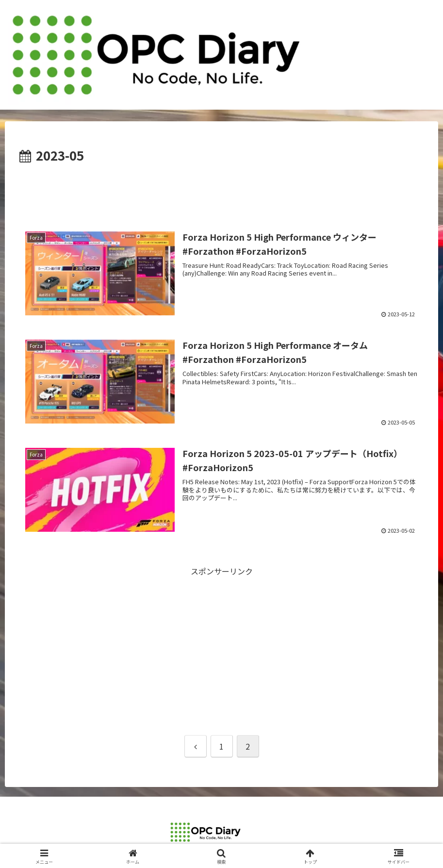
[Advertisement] (221, 193)
